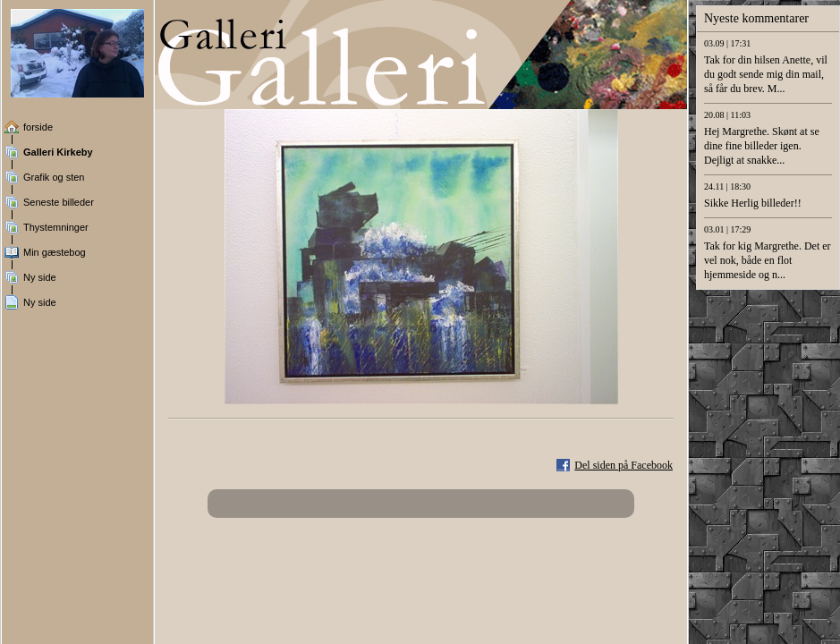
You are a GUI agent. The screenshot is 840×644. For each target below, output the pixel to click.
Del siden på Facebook (624, 465)
